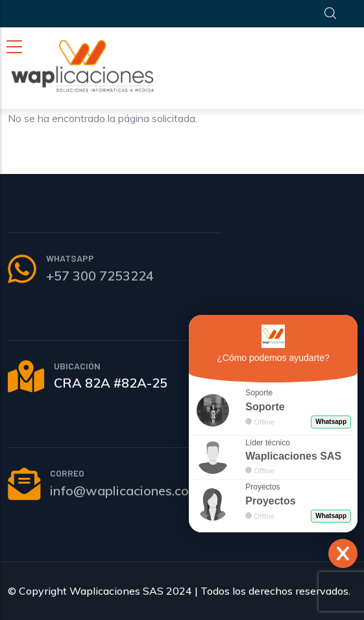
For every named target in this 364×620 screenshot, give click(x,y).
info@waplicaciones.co (119, 490)
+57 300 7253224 (100, 276)
